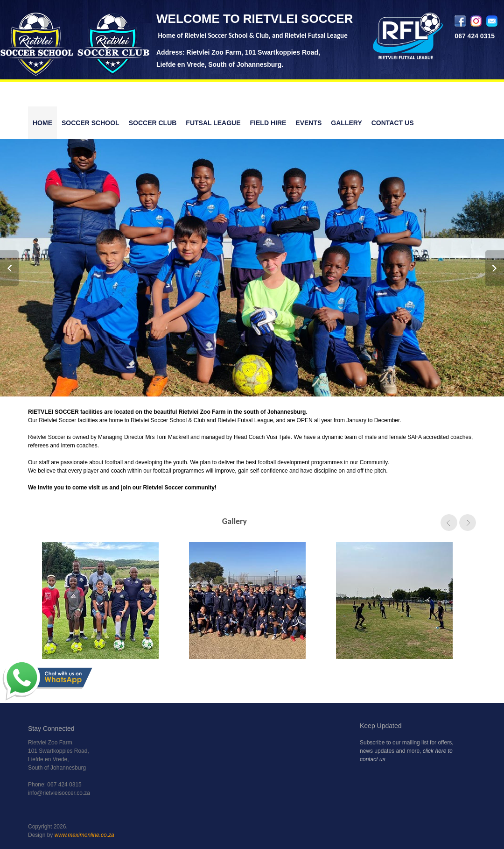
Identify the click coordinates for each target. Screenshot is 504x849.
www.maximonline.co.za (84, 835)
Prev (10, 268)
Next (494, 268)
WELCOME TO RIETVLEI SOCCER (255, 19)
